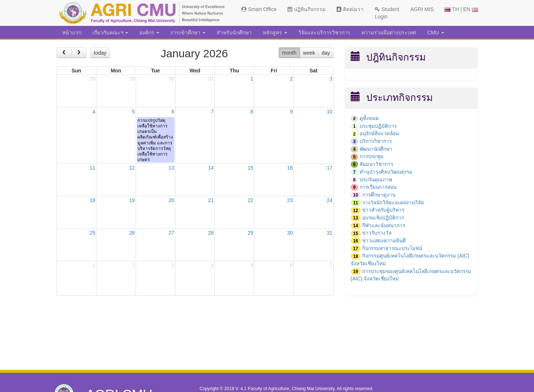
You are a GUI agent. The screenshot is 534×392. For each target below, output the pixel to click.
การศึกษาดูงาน (379, 193)
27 (171, 234)
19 (132, 202)
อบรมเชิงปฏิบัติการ (384, 216)
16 (290, 169)
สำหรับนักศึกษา (234, 33)
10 (330, 112)
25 (92, 234)
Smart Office (259, 9)
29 (132, 79)
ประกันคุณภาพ (376, 178)
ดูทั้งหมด (369, 118)
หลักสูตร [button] (275, 33)
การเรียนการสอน (379, 186)
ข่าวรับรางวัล (377, 231)
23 (290, 202)
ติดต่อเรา (350, 9)
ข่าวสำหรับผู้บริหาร (384, 208)
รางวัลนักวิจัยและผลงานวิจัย (394, 201)
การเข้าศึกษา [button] (188, 33)
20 (171, 202)
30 (171, 79)
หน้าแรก (72, 33)
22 (251, 202)
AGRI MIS (422, 9)
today (100, 53)
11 (92, 169)
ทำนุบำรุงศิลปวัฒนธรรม (387, 171)
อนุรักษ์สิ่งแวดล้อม (380, 133)
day (326, 53)
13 (171, 169)
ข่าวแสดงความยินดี (385, 238)
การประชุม (372, 156)
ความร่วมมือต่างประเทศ (389, 33)
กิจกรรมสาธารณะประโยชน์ (394, 246)
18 (92, 202)
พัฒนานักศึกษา (377, 148)
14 (211, 169)
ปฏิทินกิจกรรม (307, 9)
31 (211, 79)
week (309, 53)
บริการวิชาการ (376, 141)
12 (132, 169)
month (289, 53)
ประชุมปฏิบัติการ (379, 126)
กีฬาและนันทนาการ (385, 223)
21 (211, 202)
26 (132, 234)
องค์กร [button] (149, 33)
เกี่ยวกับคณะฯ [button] (110, 33)
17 (330, 169)
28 (92, 79)
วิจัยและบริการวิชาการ (324, 33)
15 (251, 169)
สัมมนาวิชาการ (377, 163)
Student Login (387, 13)
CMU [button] (436, 33)
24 (330, 202)
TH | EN (461, 9)
